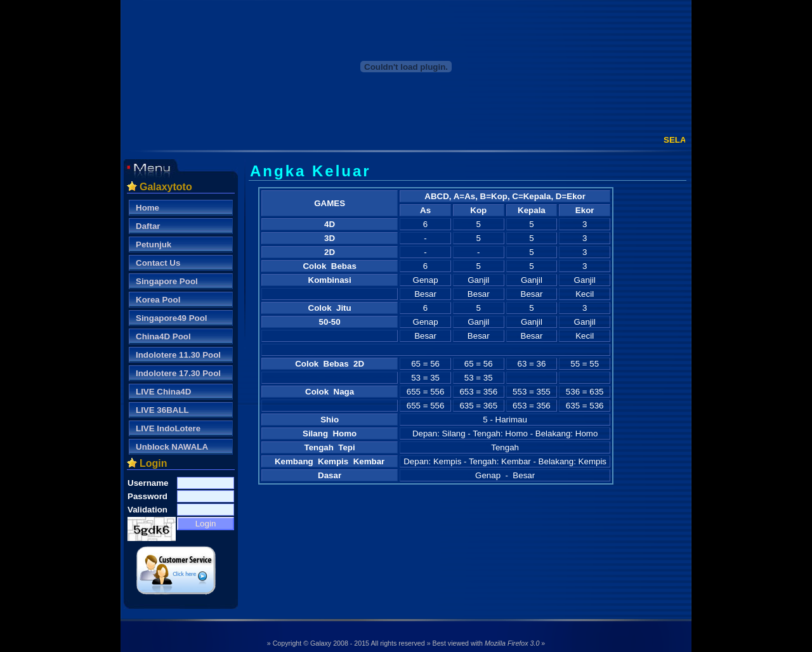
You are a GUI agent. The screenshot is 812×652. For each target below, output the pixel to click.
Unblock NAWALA (172, 447)
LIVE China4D (163, 392)
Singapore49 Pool (172, 318)
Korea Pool (158, 300)
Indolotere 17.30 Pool (178, 373)
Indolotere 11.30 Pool (178, 355)
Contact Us (158, 263)
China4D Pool (163, 336)
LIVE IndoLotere (168, 428)
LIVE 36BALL (162, 410)
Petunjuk (154, 244)
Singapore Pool (167, 281)
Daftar (148, 226)
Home (147, 208)
